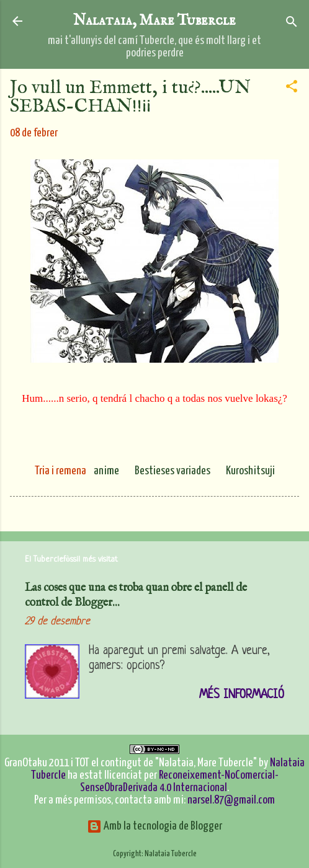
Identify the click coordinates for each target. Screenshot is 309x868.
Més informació (242, 695)
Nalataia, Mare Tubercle (154, 21)
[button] (292, 87)
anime (106, 471)
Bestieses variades (172, 471)
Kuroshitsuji (250, 471)
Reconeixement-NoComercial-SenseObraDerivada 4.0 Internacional (179, 782)
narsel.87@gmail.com (231, 800)
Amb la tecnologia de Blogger (154, 826)
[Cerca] (292, 23)
